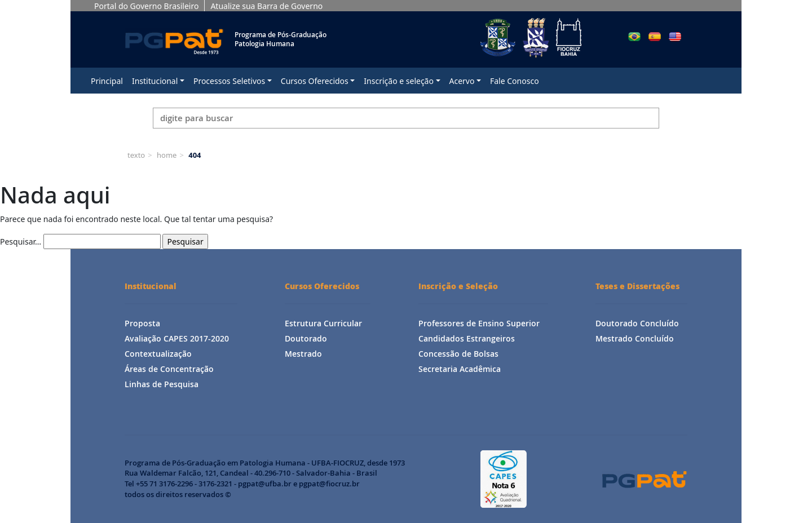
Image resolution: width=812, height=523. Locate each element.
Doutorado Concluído (637, 323)
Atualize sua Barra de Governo (266, 6)
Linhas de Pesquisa (162, 384)
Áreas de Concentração (169, 369)
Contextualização (158, 354)
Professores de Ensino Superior (479, 323)
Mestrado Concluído (635, 338)
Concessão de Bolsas (458, 354)
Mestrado (303, 354)
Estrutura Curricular (323, 323)
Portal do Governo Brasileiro (146, 6)
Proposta (142, 323)
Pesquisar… (21, 241)
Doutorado (306, 338)
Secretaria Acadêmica (460, 369)
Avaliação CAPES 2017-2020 (177, 338)
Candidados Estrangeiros (467, 338)
